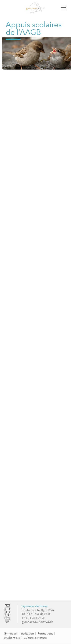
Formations (45, 633)
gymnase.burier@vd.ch (37, 622)
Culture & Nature (35, 638)
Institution (27, 633)
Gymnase (10, 633)
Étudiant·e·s (12, 638)
